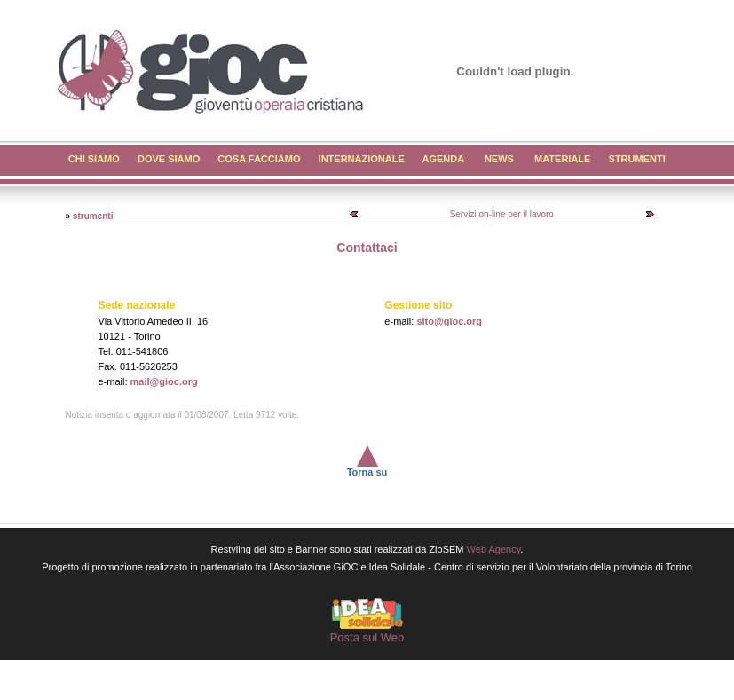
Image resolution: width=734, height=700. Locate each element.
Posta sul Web (367, 637)
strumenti (93, 216)
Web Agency (494, 549)
